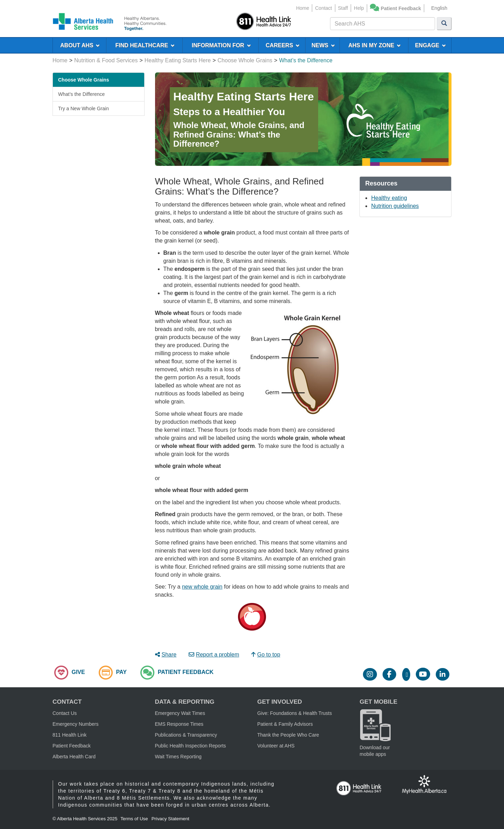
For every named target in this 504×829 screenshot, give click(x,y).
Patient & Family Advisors (285, 724)
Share (166, 655)
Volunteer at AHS (276, 746)
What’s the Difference (81, 94)
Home (303, 8)
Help (359, 8)
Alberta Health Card (74, 757)
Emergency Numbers (76, 724)
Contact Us (65, 713)
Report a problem (214, 655)
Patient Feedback (401, 8)
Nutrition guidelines (395, 206)
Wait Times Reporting (178, 757)
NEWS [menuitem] (323, 45)
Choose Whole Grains (245, 60)
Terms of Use (134, 819)
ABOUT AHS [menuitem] (80, 45)
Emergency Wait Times (180, 713)
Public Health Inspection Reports (191, 746)
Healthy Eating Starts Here (178, 60)
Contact (323, 8)
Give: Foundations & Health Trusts (295, 713)
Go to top (266, 655)
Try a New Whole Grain (83, 108)
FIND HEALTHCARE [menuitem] (145, 45)
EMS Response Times (179, 724)
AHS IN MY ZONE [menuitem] (374, 45)
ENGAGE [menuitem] (430, 45)
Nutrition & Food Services (106, 60)
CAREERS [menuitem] (283, 45)
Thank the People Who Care (288, 735)
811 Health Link (69, 735)
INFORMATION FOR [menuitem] (221, 45)
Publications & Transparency (186, 735)
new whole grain (202, 587)
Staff (343, 8)
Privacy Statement (170, 819)
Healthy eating (389, 198)
